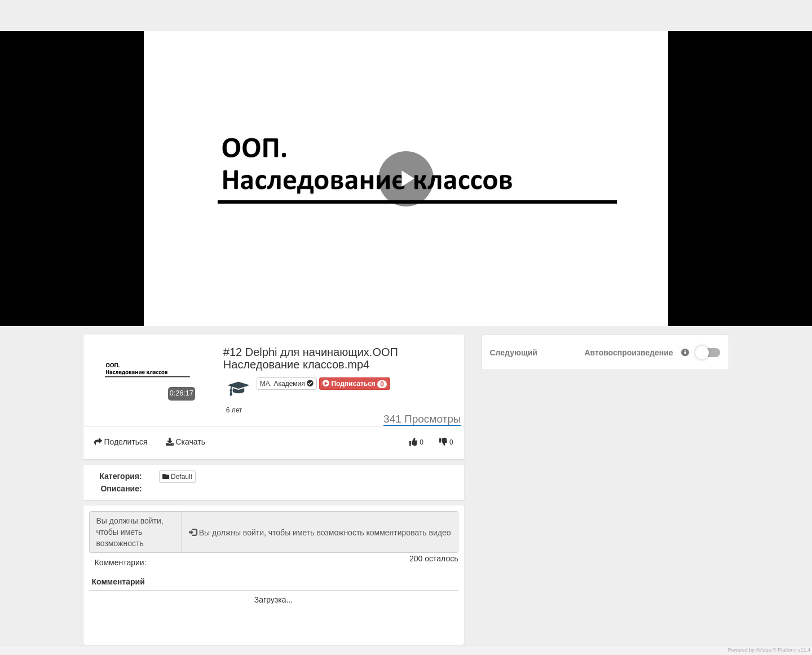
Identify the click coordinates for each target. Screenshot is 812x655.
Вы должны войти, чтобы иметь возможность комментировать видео (136, 532)
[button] (355, 384)
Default (177, 477)
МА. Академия (287, 384)
